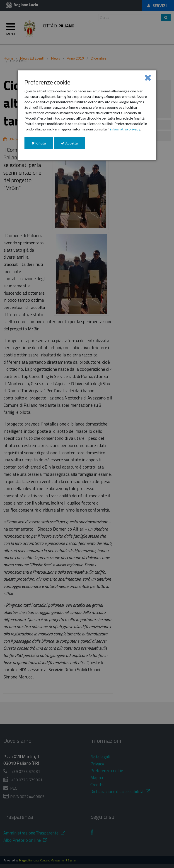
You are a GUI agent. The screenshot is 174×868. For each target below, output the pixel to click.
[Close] (148, 77)
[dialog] (87, 115)
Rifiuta (42, 145)
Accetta (73, 145)
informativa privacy (125, 129)
